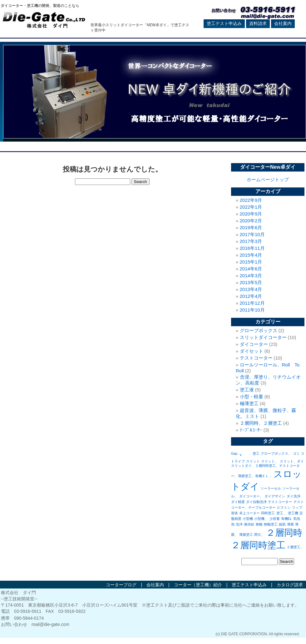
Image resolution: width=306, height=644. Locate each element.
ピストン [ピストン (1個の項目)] (284, 507)
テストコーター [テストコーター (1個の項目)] (280, 502)
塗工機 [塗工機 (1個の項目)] (293, 513)
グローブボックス (259, 330)
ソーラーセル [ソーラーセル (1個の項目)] (271, 488)
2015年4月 (251, 255)
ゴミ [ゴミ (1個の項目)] (296, 453)
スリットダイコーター (263, 337)
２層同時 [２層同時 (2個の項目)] (284, 533)
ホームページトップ (268, 179)
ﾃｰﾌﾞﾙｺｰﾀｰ (251, 430)
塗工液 (247, 390)
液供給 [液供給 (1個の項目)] (249, 524)
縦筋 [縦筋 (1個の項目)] (282, 524)
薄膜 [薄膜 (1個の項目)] (290, 524)
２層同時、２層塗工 (261, 423)
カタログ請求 (290, 585)
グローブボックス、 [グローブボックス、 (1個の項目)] (276, 453)
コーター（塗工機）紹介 (198, 585)
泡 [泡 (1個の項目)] (233, 524)
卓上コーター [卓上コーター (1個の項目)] (249, 513)
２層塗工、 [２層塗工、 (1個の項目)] (295, 547)
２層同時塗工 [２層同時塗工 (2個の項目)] (258, 545)
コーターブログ (121, 585)
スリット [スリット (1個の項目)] (253, 461)
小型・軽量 (252, 397)
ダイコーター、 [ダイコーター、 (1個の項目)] (251, 496)
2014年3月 (251, 276)
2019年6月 (251, 228)
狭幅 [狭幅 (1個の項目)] (259, 524)
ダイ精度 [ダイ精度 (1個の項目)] (238, 502)
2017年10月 (252, 234)
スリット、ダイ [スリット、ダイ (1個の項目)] (292, 461)
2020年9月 (251, 214)
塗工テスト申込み (224, 23)
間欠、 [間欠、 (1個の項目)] (259, 535)
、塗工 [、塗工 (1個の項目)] (254, 453)
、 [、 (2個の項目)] (243, 451)
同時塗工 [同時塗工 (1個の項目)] (268, 513)
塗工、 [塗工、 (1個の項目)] (281, 513)
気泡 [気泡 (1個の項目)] (297, 519)
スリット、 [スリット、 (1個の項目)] (270, 461)
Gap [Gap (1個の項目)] (234, 453)
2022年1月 (251, 207)
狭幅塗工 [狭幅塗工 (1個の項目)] (271, 524)
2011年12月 (252, 303)
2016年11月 (252, 248)
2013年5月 (251, 282)
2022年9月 (251, 200)
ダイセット (252, 351)
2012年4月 (251, 296)
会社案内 (283, 23)
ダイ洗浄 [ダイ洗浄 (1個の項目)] (294, 496)
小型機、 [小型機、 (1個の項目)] (261, 519)
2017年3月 (251, 241)
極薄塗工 (249, 403)
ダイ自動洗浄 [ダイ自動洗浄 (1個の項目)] (256, 502)
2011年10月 (252, 310)
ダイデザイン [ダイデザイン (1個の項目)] (275, 496)
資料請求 (258, 23)
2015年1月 (251, 262)
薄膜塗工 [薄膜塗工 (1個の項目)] (246, 535)
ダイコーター (254, 344)
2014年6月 (251, 269)
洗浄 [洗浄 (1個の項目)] (239, 524)
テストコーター (256, 358)
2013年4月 (251, 289)
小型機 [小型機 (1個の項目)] (248, 519)
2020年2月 (251, 221)
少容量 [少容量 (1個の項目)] (275, 519)
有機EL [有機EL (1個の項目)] (286, 519)
